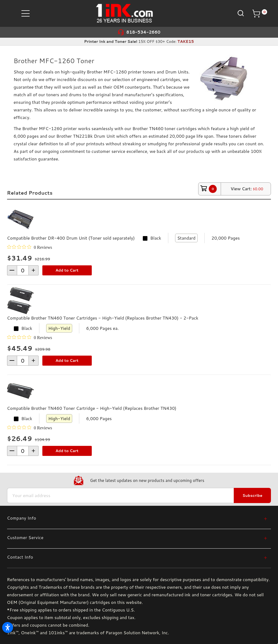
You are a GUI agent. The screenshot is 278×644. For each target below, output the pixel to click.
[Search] (240, 13)
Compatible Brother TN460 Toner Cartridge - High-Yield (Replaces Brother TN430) (92, 408)
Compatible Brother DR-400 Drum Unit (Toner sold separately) (71, 238)
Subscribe (252, 495)
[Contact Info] (137, 557)
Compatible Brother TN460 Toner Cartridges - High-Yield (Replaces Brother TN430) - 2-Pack (103, 318)
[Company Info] (137, 518)
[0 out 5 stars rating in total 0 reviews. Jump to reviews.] (30, 247)
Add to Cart (67, 270)
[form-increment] (23, 270)
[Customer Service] (137, 537)
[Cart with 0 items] (260, 14)
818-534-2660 (143, 32)
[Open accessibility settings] (8, 627)
